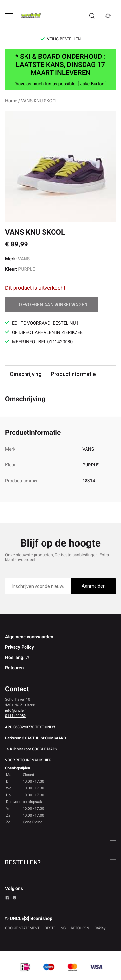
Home (11, 101)
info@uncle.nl (16, 710)
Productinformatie (73, 374)
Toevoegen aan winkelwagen (52, 305)
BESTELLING (55, 928)
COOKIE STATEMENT (22, 928)
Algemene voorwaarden (29, 637)
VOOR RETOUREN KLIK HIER (28, 760)
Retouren (14, 668)
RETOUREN (80, 928)
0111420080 (15, 716)
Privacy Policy (20, 647)
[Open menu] (9, 16)
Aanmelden (94, 586)
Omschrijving (26, 374)
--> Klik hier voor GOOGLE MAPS (31, 749)
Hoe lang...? (17, 658)
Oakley (100, 928)
